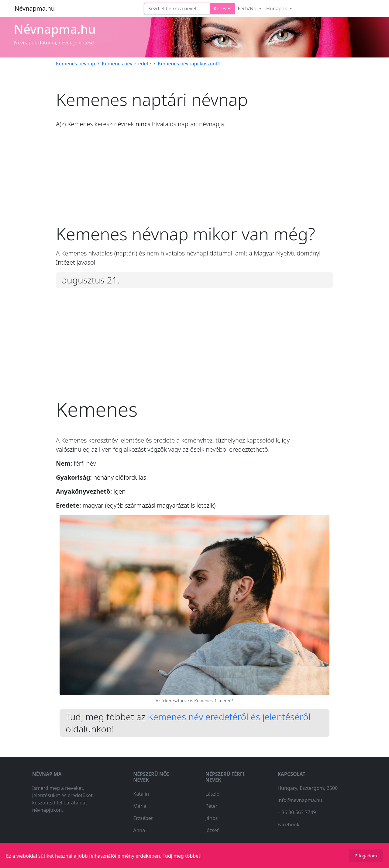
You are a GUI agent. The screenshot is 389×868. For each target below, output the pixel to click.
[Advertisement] (194, 181)
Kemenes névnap (76, 64)
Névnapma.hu (35, 8)
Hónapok (277, 9)
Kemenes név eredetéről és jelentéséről (229, 717)
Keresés (223, 9)
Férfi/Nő (248, 9)
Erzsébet (143, 818)
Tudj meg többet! (182, 856)
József (212, 830)
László (212, 794)
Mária (140, 806)
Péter (212, 806)
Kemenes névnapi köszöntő (189, 64)
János (212, 818)
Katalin (141, 794)
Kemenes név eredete (127, 64)
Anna (139, 830)
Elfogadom (366, 856)
